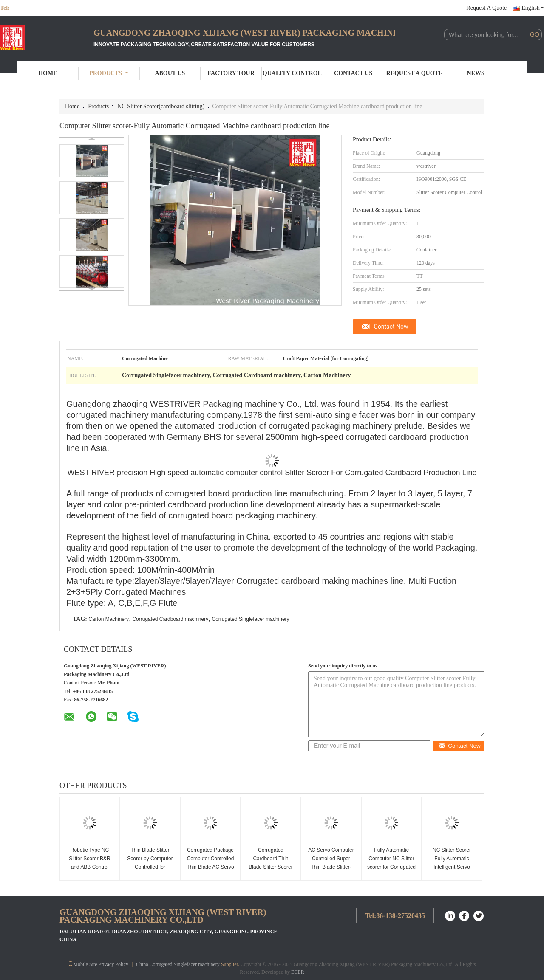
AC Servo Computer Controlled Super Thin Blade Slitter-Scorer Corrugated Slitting (331, 867)
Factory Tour (231, 73)
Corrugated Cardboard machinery (170, 619)
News (476, 73)
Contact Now (391, 327)
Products (109, 73)
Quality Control (292, 73)
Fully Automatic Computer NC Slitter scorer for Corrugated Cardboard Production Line (391, 867)
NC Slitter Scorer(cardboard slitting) (161, 106)
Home (48, 73)
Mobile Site (82, 964)
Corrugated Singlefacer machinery (251, 619)
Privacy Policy (113, 964)
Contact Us (353, 73)
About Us (170, 73)
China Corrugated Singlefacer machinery (178, 964)
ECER (298, 972)
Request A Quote (486, 8)
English (533, 8)
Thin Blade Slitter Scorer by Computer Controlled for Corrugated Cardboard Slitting (150, 867)
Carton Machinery (109, 619)
